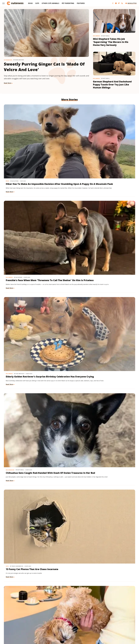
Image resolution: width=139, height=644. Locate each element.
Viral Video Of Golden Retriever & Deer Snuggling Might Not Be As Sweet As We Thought (113, 415)
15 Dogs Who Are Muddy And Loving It (112, 525)
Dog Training (10, 409)
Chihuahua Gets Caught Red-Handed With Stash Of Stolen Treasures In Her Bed (22, 194)
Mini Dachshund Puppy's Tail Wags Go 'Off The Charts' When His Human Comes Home (24, 472)
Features (81, 3)
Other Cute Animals (50, 3)
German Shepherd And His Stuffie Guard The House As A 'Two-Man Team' (112, 581)
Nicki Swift (84, 630)
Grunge (55, 630)
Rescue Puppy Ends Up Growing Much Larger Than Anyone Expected (24, 527)
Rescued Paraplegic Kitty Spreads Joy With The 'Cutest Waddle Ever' (112, 360)
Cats (37, 3)
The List (92, 630)
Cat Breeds (54, 409)
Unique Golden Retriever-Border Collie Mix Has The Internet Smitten (114, 304)
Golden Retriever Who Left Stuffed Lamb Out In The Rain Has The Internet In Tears (23, 249)
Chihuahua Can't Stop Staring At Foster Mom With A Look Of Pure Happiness (114, 472)
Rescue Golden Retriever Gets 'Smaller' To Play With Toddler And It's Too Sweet (113, 249)
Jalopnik (37, 630)
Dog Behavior (10, 188)
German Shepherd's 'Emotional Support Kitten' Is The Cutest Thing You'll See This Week (24, 304)
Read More (8, 83)
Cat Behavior (8, 60)
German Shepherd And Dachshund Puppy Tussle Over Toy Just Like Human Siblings (112, 85)
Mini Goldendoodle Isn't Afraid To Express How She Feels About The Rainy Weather (69, 581)
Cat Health (99, 354)
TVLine (44, 630)
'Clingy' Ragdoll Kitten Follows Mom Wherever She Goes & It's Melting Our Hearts (24, 360)
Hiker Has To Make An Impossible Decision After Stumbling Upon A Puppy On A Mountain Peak (23, 138)
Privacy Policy (78, 618)
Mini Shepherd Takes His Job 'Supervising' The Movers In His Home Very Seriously (111, 42)
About (58, 618)
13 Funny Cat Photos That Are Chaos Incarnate (67, 193)
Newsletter (131, 3)
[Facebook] (113, 3)
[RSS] (122, 3)
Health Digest (64, 630)
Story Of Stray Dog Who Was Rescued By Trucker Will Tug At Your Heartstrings (68, 249)
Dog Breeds (96, 36)
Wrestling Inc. (108, 630)
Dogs (30, 3)
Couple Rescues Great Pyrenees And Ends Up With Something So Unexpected (69, 304)
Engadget (30, 630)
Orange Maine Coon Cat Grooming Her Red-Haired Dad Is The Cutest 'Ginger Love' (69, 415)
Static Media (59, 622)
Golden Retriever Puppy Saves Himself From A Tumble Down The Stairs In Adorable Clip (23, 415)
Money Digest (75, 630)
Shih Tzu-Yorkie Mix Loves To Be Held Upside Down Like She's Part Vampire (114, 194)
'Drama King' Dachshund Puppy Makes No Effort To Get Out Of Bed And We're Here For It (68, 360)
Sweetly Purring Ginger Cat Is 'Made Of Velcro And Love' (44, 67)
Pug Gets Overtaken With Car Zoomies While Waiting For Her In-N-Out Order (68, 527)
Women (99, 630)
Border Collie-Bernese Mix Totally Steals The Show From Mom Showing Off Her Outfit (23, 581)
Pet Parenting (68, 3)
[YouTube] (116, 3)
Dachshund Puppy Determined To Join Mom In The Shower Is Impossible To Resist (68, 472)
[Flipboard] (119, 3)
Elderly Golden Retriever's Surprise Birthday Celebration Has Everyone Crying (112, 136)
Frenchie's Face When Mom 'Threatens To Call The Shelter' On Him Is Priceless (68, 136)
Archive (66, 618)
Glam (50, 630)
